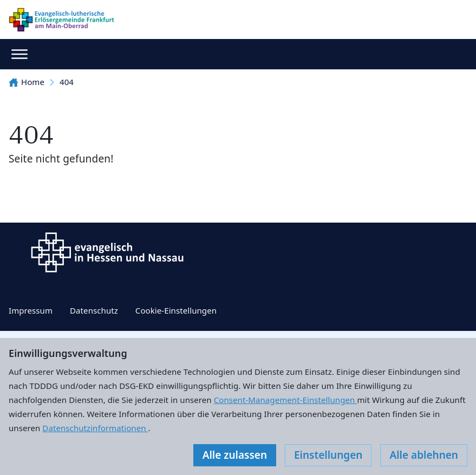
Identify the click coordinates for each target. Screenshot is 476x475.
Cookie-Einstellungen (176, 310)
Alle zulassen (235, 455)
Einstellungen (328, 455)
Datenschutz (94, 310)
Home (27, 82)
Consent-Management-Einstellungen (286, 400)
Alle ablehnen (424, 455)
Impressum (31, 310)
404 (67, 82)
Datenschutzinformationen (95, 428)
